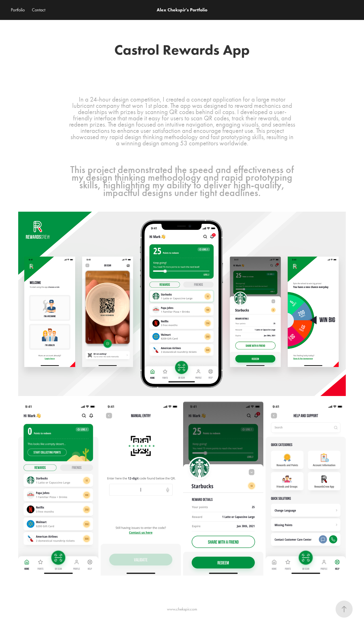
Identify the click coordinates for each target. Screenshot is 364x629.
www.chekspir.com (182, 609)
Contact (39, 10)
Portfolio (18, 10)
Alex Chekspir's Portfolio (182, 10)
